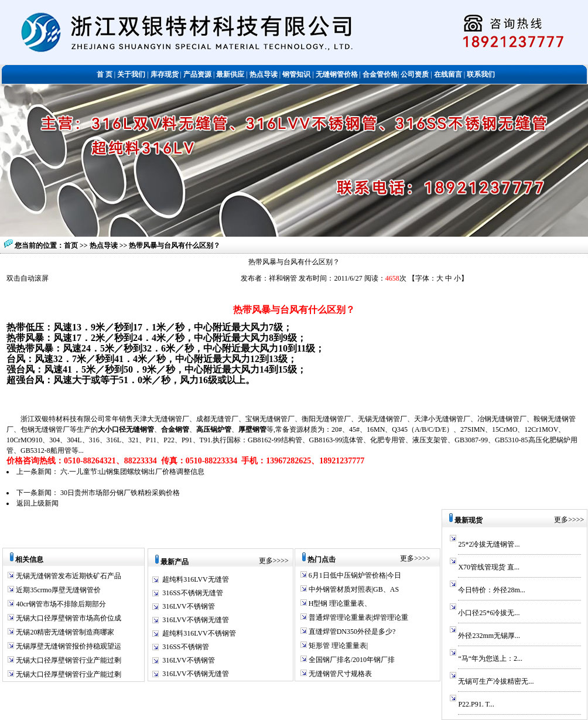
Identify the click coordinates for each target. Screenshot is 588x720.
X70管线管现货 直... (489, 567)
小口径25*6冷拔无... (489, 613)
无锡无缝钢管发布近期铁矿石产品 (68, 576)
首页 (71, 245)
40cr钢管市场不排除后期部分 (60, 604)
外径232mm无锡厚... (489, 636)
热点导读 (105, 245)
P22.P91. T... (476, 704)
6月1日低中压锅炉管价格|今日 (354, 575)
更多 (266, 561)
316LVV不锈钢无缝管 (196, 620)
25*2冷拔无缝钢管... (489, 544)
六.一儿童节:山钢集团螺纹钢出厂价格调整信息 (132, 472)
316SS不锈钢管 (185, 647)
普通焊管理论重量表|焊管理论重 (358, 617)
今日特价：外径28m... (491, 590)
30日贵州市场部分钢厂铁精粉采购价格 (120, 493)
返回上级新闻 (37, 503)
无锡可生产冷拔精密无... (496, 681)
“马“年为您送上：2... (490, 658)
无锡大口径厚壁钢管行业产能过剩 (68, 660)
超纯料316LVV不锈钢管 (199, 633)
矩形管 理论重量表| (337, 646)
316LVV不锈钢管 (189, 606)
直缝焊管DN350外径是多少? (351, 632)
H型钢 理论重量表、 (339, 603)
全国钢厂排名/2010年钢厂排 (351, 660)
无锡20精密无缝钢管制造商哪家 (64, 632)
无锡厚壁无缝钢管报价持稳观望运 (68, 646)
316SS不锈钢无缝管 (192, 593)
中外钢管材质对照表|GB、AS (353, 589)
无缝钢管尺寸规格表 (339, 674)
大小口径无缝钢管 (126, 429)
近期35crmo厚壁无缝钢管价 (57, 590)
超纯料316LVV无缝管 (196, 579)
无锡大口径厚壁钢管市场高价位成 (68, 618)
